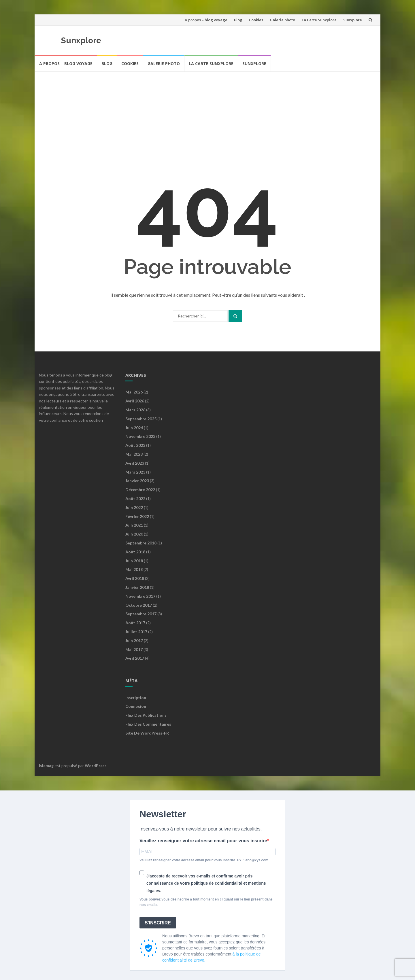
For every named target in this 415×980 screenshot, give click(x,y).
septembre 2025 (141, 419)
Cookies (256, 20)
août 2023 (135, 445)
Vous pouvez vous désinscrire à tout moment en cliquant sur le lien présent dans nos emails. (206, 902)
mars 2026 (135, 410)
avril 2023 (135, 463)
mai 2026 (134, 392)
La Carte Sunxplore (319, 20)
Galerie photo (282, 20)
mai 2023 (134, 454)
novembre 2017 (140, 596)
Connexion (136, 706)
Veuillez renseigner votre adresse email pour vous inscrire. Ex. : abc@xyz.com (204, 860)
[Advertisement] (207, 115)
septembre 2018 (141, 543)
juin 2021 (134, 525)
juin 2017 (134, 641)
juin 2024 (134, 428)
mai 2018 (134, 569)
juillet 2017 (136, 632)
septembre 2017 (141, 614)
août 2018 (135, 552)
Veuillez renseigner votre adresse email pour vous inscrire (203, 841)
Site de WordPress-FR (147, 733)
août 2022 (135, 498)
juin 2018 (134, 561)
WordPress (96, 766)
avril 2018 (135, 578)
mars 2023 (135, 472)
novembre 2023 (140, 436)
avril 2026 (135, 401)
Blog (238, 20)
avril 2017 (135, 658)
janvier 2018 (137, 587)
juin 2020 (134, 534)
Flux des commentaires (148, 724)
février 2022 (137, 516)
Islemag (46, 766)
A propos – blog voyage (206, 20)
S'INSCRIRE (158, 923)
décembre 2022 (140, 490)
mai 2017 (134, 649)
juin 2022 (134, 507)
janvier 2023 (137, 481)
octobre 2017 (139, 605)
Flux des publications (146, 715)
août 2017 (135, 623)
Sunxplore (353, 20)
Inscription (136, 698)
